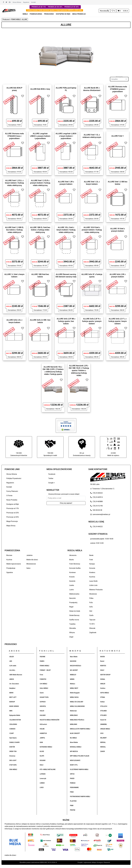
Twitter (51, 478)
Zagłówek (93, 633)
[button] (40, 54)
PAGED (72, 778)
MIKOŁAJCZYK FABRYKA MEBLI (80, 729)
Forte (41, 675)
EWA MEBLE (13, 769)
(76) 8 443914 (96, 497)
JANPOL (42, 738)
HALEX (42, 711)
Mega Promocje (12, 521)
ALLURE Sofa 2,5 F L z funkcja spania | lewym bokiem (118, 321)
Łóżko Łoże (93, 585)
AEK (11, 661)
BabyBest (12, 688)
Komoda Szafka (75, 568)
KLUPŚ (42, 756)
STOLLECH (104, 706)
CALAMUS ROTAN (15, 720)
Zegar (71, 637)
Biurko (72, 560)
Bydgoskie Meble (15, 715)
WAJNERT (103, 738)
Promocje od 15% (13, 508)
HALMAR (43, 715)
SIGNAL (103, 679)
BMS (11, 711)
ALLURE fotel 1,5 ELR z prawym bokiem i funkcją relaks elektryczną (40, 183)
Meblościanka (74, 594)
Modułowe (93, 594)
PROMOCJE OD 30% (72, 7)
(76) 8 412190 (96, 506)
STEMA (103, 697)
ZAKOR (103, 751)
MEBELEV (73, 675)
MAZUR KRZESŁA (76, 666)
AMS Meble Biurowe (16, 675)
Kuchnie (9, 560)
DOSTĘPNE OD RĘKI (63, 14)
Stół (91, 611)
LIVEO (42, 787)
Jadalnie (29, 555)
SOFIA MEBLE (105, 693)
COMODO (12, 729)
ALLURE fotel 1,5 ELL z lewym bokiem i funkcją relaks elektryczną (14, 183)
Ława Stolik (93, 581)
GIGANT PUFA (44, 697)
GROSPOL (43, 706)
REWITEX (103, 666)
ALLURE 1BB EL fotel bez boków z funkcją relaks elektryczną (40, 230)
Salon (28, 568)
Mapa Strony (11, 526)
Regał (71, 607)
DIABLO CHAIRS (14, 742)
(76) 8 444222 (96, 493)
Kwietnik (72, 581)
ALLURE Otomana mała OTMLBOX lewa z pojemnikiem (14, 136)
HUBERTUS (43, 733)
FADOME (42, 657)
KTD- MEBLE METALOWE (48, 769)
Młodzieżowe (31, 564)
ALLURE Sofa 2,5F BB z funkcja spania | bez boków (66, 321)
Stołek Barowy (74, 615)
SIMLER (103, 684)
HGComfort (43, 724)
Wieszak (92, 628)
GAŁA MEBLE (44, 688)
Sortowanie (119, 77)
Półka (91, 598)
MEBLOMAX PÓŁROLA (77, 720)
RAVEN (102, 657)
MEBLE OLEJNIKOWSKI (77, 706)
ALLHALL (12, 670)
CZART (12, 733)
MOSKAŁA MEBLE (76, 747)
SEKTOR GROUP (105, 675)
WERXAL (103, 747)
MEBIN (72, 679)
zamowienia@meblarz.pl (100, 514)
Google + (52, 483)
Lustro (72, 590)
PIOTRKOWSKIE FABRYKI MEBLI (80, 797)
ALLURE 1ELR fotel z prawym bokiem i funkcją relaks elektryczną (92, 230)
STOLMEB (103, 711)
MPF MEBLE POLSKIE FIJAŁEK (80, 756)
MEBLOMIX (74, 724)
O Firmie (9, 496)
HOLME (42, 729)
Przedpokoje (11, 568)
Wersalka (73, 628)
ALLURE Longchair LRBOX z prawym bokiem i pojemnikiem (40, 136)
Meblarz (73, 684)
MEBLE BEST (74, 688)
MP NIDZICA (74, 751)
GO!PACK (43, 702)
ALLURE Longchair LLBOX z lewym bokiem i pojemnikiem (66, 136)
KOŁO (42, 765)
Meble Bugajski (75, 693)
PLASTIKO (73, 801)
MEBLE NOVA (74, 697)
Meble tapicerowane (14, 564)
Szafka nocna (74, 620)
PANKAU (73, 783)
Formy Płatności (12, 491)
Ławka (72, 585)
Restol (102, 661)
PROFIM (73, 810)
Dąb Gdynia (13, 738)
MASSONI (73, 661)
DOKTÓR (12, 747)
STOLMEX (103, 715)
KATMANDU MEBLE (46, 747)
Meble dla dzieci (32, 560)
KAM (41, 742)
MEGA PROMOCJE (79, 14)
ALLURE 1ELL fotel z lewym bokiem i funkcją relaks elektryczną (66, 230)
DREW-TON (13, 751)
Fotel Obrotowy (75, 564)
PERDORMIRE (74, 787)
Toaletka (72, 624)
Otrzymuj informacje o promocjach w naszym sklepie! (64, 494)
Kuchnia (92, 577)
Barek (91, 555)
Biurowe (9, 555)
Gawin (42, 693)
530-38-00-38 (96, 510)
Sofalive (103, 688)
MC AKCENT (74, 670)
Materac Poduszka (96, 590)
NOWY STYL (74, 765)
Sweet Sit (103, 720)
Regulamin (26, 2)
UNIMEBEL (104, 724)
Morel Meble (74, 742)
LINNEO (42, 783)
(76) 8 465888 (96, 501)
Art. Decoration (14, 684)
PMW (72, 806)
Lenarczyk (43, 778)
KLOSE (42, 751)
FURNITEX (43, 679)
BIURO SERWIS (14, 706)
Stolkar (102, 702)
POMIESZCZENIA (36, 14)
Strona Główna (17, 2)
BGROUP (12, 702)
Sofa (91, 607)
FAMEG (42, 661)
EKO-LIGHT (13, 760)
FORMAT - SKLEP (45, 670)
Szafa (91, 615)
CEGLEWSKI (13, 724)
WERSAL (103, 742)
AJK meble (13, 666)
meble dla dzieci (10, 855)
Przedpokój (73, 603)
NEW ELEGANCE (75, 760)
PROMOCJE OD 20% (55, 7)
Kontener (73, 572)
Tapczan (92, 620)
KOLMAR (43, 760)
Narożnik (73, 598)
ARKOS (12, 679)
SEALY (102, 670)
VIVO (102, 733)
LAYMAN (43, 774)
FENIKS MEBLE (44, 666)
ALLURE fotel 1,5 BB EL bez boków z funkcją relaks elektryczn (14, 230)
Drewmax (12, 756)
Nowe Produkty (12, 500)
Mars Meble (74, 657)
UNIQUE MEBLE (105, 729)
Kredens (92, 572)
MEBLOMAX (74, 715)
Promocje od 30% (13, 517)
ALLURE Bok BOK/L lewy (40, 89)
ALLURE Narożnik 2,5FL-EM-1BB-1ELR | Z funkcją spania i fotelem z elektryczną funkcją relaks (79, 370)
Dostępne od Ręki (13, 504)
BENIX (11, 693)
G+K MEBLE (43, 684)
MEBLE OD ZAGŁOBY (77, 702)
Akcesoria (73, 555)
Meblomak (73, 711)
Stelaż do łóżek (75, 611)
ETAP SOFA (13, 765)
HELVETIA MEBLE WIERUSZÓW (49, 720)
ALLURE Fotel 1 (118, 136)
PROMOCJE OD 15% (39, 7)
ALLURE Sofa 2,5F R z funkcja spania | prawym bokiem (92, 321)
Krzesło (72, 577)
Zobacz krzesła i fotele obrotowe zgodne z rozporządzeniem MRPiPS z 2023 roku (55, 10)
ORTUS (72, 774)
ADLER (12, 657)
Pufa (91, 603)
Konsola (92, 568)
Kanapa (92, 564)
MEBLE (25, 14)
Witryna (72, 633)
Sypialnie (10, 572)
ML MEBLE (73, 738)
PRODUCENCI (49, 14)
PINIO (72, 792)
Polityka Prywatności (14, 478)
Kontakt (33, 2)
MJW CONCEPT (75, 733)
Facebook (52, 474)
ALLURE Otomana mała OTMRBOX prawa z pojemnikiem (118, 89)
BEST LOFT (13, 697)
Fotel (91, 560)
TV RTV (92, 624)
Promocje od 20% (13, 513)
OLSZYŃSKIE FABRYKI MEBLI (79, 769)
